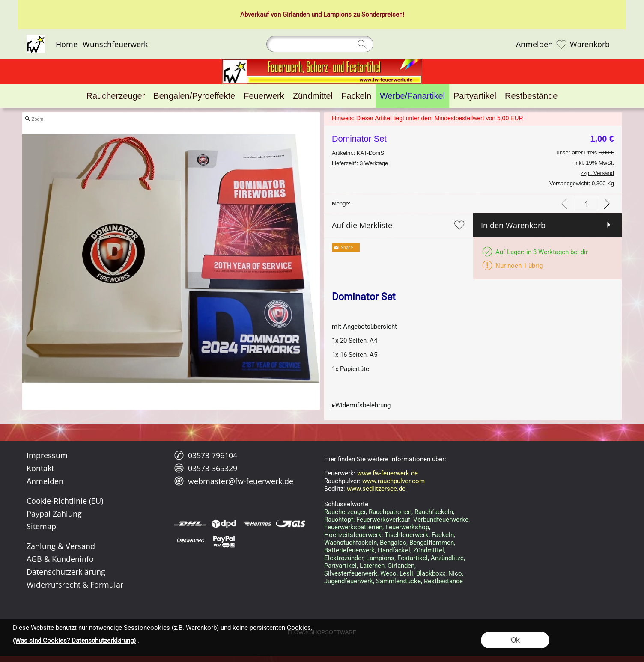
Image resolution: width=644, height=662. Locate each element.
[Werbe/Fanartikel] (412, 96)
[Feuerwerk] (264, 96)
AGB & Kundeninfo (60, 559)
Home (67, 44)
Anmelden (534, 44)
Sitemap (41, 526)
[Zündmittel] (313, 96)
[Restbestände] (531, 96)
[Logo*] (36, 38)
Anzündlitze (447, 558)
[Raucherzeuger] (116, 96)
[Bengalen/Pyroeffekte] (194, 96)
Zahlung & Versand (61, 546)
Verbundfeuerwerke (441, 520)
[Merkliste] (561, 44)
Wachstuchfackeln (350, 543)
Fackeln (443, 535)
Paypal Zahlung (54, 514)
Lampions (337, 15)
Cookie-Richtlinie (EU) (65, 501)
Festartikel (413, 558)
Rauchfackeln (434, 512)
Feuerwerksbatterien (353, 527)
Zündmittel (429, 550)
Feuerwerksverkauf (383, 520)
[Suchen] (320, 44)
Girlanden (296, 15)
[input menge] (586, 203)
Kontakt (40, 468)
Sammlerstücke (398, 581)
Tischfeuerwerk (407, 535)
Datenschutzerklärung (66, 572)
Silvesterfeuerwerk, (351, 573)
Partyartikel (340, 566)
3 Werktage (360, 163)
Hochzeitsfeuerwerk (353, 535)
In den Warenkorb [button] (513, 225)
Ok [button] (515, 640)
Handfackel (394, 550)
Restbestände (443, 581)
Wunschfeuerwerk (115, 44)
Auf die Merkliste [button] (362, 225)
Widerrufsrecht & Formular (75, 585)
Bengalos (393, 543)
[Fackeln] (356, 96)
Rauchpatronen (390, 512)
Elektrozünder (344, 558)
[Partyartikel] (475, 96)
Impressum (47, 455)
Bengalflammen (432, 543)
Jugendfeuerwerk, (349, 581)
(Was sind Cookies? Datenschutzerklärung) (74, 641)
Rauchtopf (339, 520)
